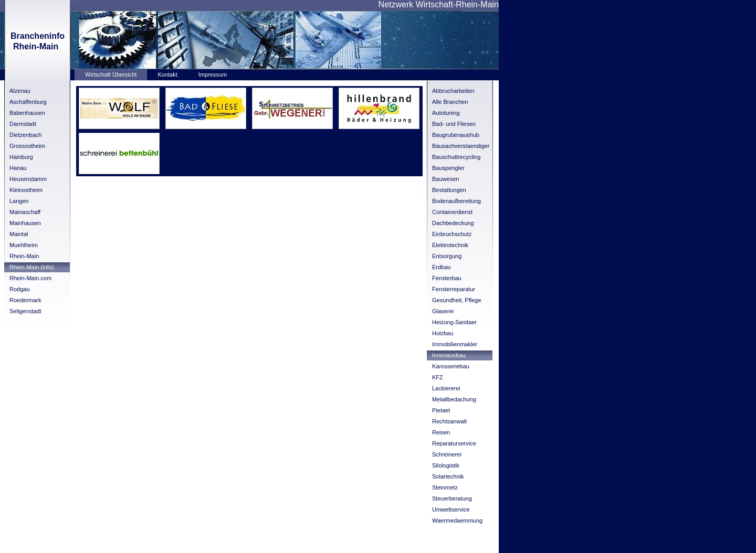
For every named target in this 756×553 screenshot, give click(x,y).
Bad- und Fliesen (454, 124)
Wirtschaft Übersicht (111, 75)
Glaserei (443, 311)
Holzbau (443, 333)
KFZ (438, 377)
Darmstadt (23, 124)
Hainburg (21, 157)
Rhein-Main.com (30, 278)
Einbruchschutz (452, 234)
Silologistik (446, 465)
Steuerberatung (452, 498)
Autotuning (446, 113)
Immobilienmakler (455, 344)
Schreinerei (447, 454)
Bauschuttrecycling (456, 157)
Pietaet (441, 410)
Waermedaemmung (457, 520)
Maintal (19, 234)
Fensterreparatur (454, 289)
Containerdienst (452, 212)
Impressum (213, 75)
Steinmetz (445, 487)
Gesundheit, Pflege (457, 300)
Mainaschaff (25, 212)
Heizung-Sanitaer (454, 322)
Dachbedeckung (453, 223)
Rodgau (20, 289)
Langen (19, 201)
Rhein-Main (24, 256)
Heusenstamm (28, 179)
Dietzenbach (25, 135)
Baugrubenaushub (456, 135)
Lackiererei (446, 388)
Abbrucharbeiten (453, 91)
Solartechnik (448, 476)
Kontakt (167, 75)
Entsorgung (447, 256)
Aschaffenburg (28, 102)
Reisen (441, 432)
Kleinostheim (26, 190)
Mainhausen (25, 223)
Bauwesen (445, 179)
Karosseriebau (451, 366)
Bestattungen (449, 190)
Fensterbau (447, 278)
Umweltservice (451, 509)
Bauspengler (448, 168)
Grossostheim (27, 146)
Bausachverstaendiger (461, 146)
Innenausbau (449, 355)
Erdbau (441, 267)
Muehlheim (24, 245)
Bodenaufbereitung (456, 201)
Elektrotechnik (450, 245)
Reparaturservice (454, 443)
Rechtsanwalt (449, 421)
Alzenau (20, 91)
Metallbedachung (454, 399)
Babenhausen (27, 113)
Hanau (18, 168)
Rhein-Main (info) (31, 267)
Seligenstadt (25, 311)
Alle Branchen (450, 102)
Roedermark (25, 300)
